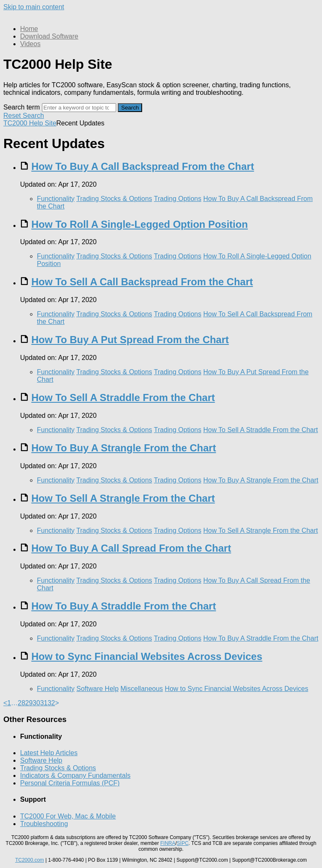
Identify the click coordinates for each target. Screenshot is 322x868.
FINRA (168, 843)
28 (21, 703)
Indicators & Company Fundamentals (75, 775)
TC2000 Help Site (30, 123)
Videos (30, 44)
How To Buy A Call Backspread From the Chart (143, 166)
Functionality (56, 199)
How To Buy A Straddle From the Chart (124, 606)
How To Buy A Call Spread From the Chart (131, 548)
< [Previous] (5, 703)
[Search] (79, 108)
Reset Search (24, 116)
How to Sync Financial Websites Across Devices (147, 656)
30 (36, 703)
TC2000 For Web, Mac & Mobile (68, 816)
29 (29, 703)
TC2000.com (30, 860)
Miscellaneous (142, 689)
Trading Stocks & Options (114, 199)
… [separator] (14, 703)
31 (44, 703)
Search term (22, 107)
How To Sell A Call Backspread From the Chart (142, 282)
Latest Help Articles (49, 753)
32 (51, 703)
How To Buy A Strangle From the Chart (124, 448)
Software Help (97, 689)
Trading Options (178, 199)
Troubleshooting (44, 824)
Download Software (49, 36)
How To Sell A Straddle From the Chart (123, 398)
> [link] (57, 703)
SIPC (183, 843)
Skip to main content (34, 7)
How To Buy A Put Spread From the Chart (130, 340)
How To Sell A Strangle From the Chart (123, 498)
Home (29, 29)
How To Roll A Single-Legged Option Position (140, 224)
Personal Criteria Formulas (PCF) (70, 783)
